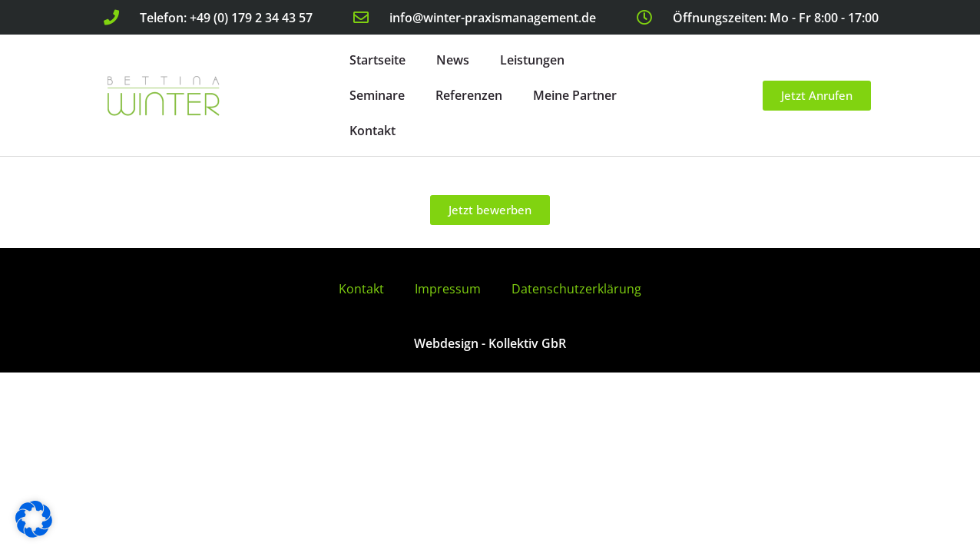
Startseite (377, 60)
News (453, 60)
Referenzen (469, 95)
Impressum (448, 289)
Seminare (377, 95)
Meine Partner (575, 95)
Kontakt (372, 131)
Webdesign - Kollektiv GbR (490, 343)
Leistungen (532, 60)
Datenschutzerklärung (576, 289)
